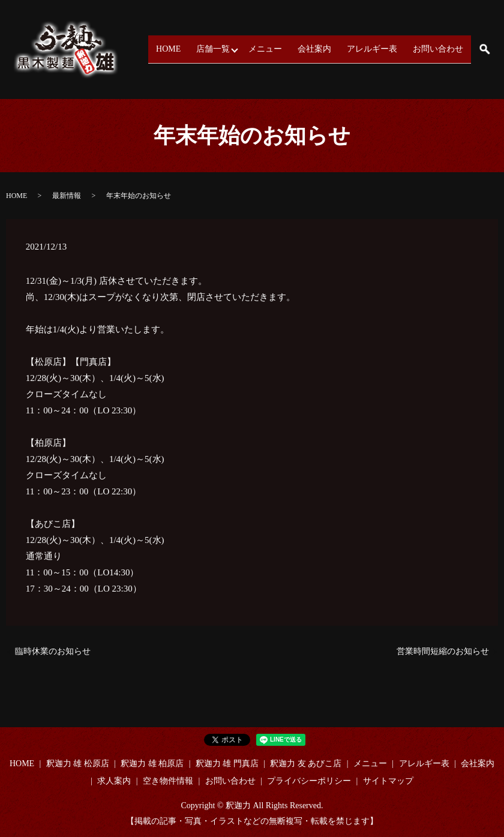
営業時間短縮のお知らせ (443, 651)
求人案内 (114, 781)
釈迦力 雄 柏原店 (152, 763)
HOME (181, 49)
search (484, 49)
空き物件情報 (168, 781)
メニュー (278, 49)
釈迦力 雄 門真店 (227, 763)
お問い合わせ (440, 49)
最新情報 (67, 196)
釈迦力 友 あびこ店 (306, 763)
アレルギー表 (378, 49)
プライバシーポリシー (309, 781)
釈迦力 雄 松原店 (78, 763)
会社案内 (324, 49)
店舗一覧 (223, 49)
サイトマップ (388, 781)
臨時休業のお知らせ (53, 651)
